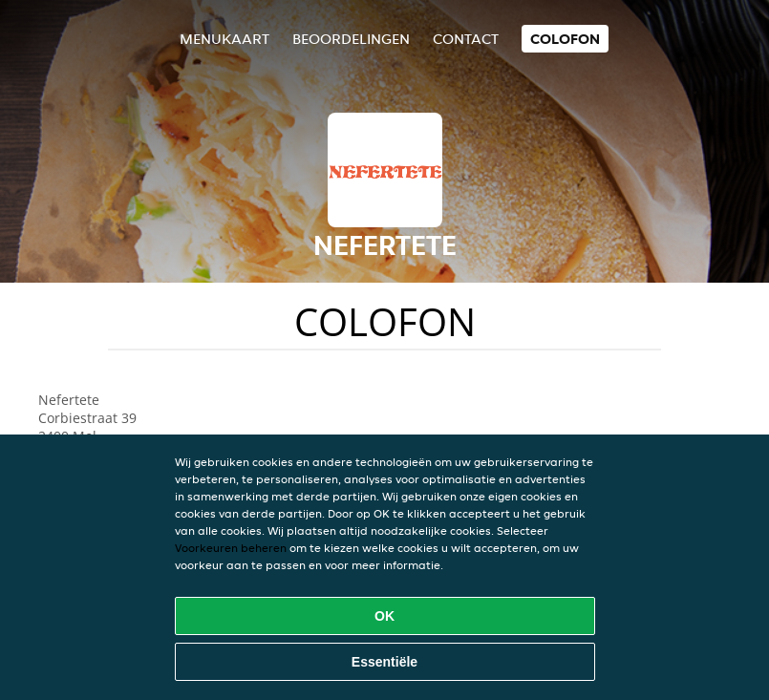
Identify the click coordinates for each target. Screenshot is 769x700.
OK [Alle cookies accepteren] (384, 616)
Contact (466, 39)
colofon (565, 39)
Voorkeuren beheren (231, 548)
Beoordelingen (351, 39)
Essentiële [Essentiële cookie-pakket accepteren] (384, 662)
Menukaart (224, 39)
